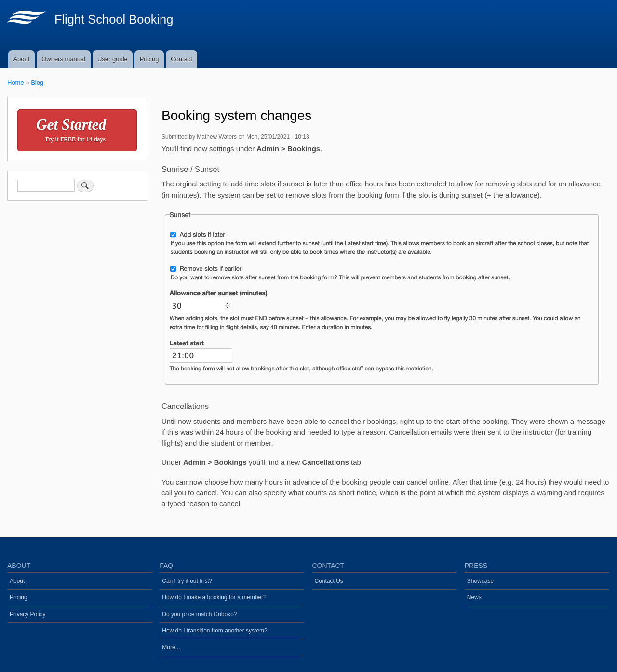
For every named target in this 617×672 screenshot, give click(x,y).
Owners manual (63, 59)
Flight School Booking (114, 19)
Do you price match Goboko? (199, 614)
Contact (181, 59)
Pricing (149, 59)
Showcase (480, 581)
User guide (113, 59)
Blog (37, 83)
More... (171, 647)
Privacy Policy (28, 614)
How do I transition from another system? (215, 631)
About (21, 59)
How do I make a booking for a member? (214, 597)
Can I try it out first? (187, 581)
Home (16, 83)
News (474, 597)
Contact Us (329, 581)
